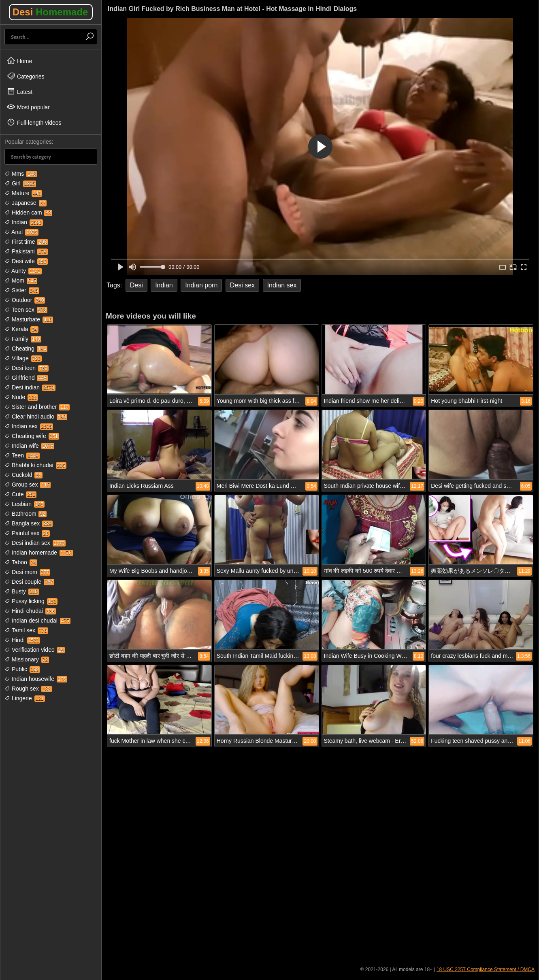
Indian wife (29, 446)
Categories (26, 76)
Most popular (28, 107)
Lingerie (25, 698)
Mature (23, 193)
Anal (21, 232)
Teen (22, 455)
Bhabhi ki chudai (35, 465)
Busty (22, 591)
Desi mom (27, 572)
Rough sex (28, 689)
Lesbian (24, 504)
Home (19, 61)
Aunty (23, 271)
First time (26, 242)
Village (23, 358)
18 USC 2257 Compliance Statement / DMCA (486, 969)
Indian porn (201, 285)
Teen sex (26, 310)
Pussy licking (31, 601)
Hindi (22, 640)
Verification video (35, 650)
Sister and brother (37, 407)
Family (23, 339)
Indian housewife (36, 679)
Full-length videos (34, 122)
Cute (20, 494)
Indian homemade (39, 553)
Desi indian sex (35, 543)
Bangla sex (29, 523)
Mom (21, 281)
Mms (21, 174)
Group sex (28, 485)
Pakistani (26, 251)
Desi (50, 12)
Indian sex (29, 426)
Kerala (21, 329)
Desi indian (30, 387)
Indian (24, 222)
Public (22, 669)
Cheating (26, 349)
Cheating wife (32, 436)
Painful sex (27, 533)
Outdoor (25, 300)
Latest (19, 91)
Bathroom (26, 514)
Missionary (27, 659)
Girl (20, 183)
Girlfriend (26, 378)
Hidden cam (28, 213)
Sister (22, 290)
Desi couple (29, 582)
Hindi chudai (30, 611)
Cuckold (23, 475)
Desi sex (242, 285)
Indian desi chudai (37, 621)
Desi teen (27, 368)
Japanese (26, 203)
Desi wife (26, 261)
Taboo (21, 562)
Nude (21, 397)
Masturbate (29, 319)
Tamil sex (26, 630)
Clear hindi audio (36, 417)
